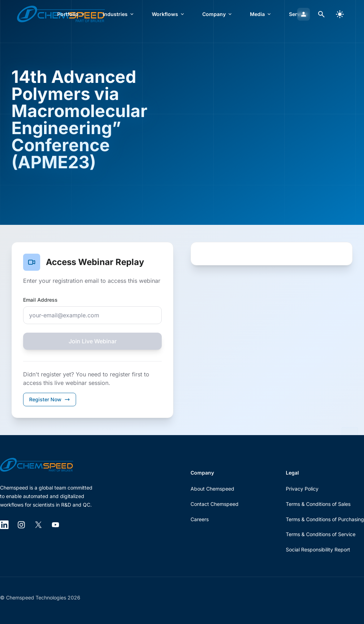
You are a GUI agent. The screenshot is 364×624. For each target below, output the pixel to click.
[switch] (340, 14)
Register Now (50, 399)
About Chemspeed (212, 489)
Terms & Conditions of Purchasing (325, 519)
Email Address (40, 300)
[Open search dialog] (321, 14)
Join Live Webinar (93, 341)
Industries (119, 14)
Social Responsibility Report (318, 549)
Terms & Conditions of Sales (318, 504)
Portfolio (71, 14)
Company (218, 14)
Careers (200, 519)
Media (261, 14)
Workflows (168, 14)
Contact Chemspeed (215, 504)
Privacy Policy (302, 489)
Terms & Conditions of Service (321, 534)
